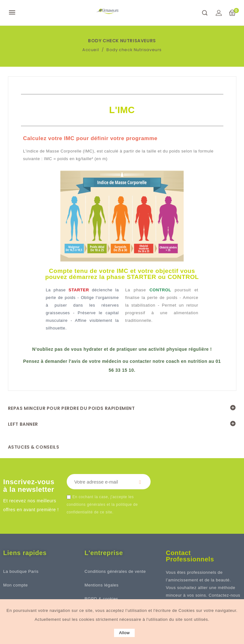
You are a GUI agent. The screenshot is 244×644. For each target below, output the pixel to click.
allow (125, 633)
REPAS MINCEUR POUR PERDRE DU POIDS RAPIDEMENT (71, 408)
